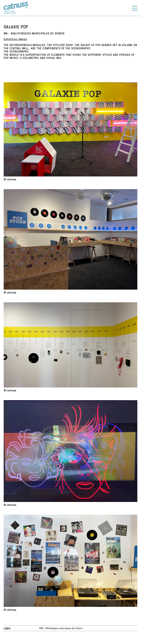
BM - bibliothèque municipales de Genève (61, 628)
